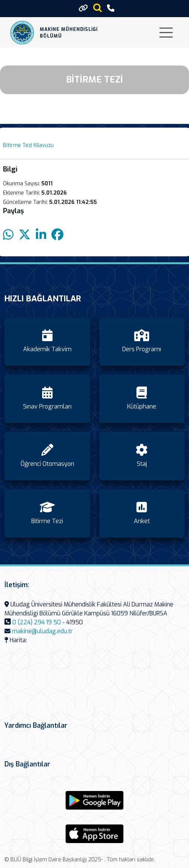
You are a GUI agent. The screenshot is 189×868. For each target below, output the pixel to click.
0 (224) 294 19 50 (37, 622)
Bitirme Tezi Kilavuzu (28, 145)
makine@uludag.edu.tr (42, 631)
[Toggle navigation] (166, 33)
